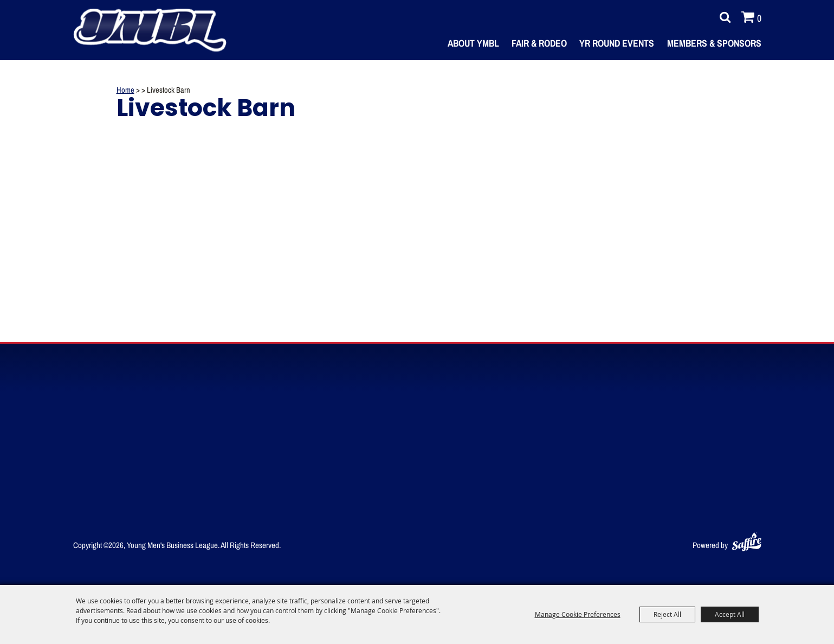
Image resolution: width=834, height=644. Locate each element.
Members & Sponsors (714, 43)
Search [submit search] (722, 17)
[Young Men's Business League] (150, 30)
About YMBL (473, 43)
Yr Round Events (617, 43)
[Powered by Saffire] (747, 540)
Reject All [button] (667, 614)
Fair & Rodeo (539, 43)
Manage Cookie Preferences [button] (578, 614)
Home (125, 90)
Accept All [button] (730, 614)
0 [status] (759, 18)
